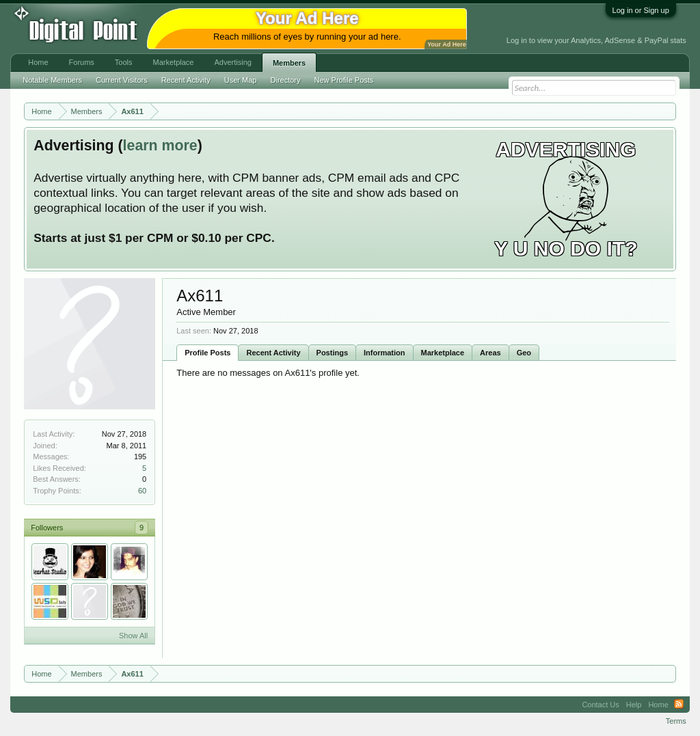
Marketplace (443, 353)
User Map (241, 80)
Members (289, 63)
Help (634, 705)
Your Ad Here (446, 44)
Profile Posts (207, 353)
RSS (679, 705)
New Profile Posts (344, 80)
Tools (124, 62)
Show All (133, 636)
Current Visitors (122, 80)
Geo (524, 353)
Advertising (232, 62)
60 (142, 491)
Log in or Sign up (641, 10)
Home (38, 62)
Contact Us (600, 705)
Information (385, 353)
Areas (490, 353)
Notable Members (52, 80)
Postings (332, 353)
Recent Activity (273, 353)
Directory (286, 80)
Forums (82, 62)
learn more (160, 146)
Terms (676, 721)
